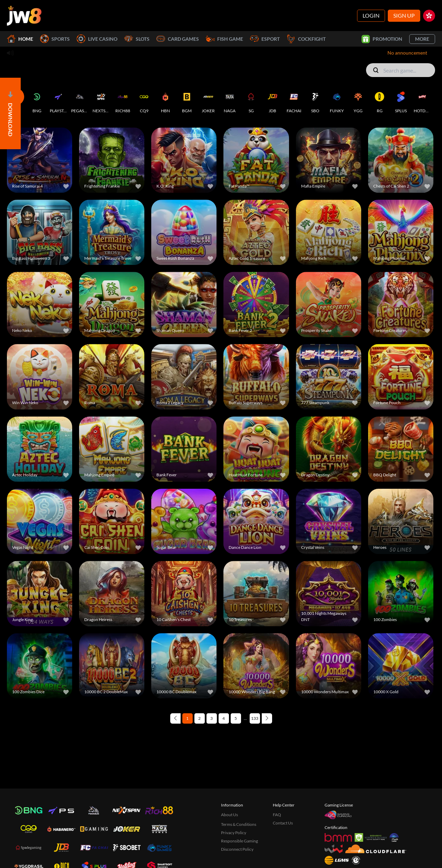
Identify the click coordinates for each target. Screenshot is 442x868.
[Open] (10, 113)
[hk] (429, 16)
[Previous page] (175, 718)
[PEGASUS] (80, 101)
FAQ (277, 815)
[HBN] (165, 101)
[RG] (379, 101)
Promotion (382, 39)
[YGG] (358, 101)
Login (371, 15)
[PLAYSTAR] (58, 101)
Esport (265, 39)
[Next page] (267, 718)
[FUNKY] (337, 101)
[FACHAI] (294, 101)
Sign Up (404, 15)
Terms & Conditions (239, 824)
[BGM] (187, 101)
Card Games (178, 39)
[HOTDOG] (422, 101)
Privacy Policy (234, 833)
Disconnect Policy (237, 849)
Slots (137, 39)
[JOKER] (208, 101)
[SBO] (315, 101)
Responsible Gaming (239, 841)
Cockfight (306, 39)
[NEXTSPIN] (101, 101)
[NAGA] (230, 101)
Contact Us (283, 823)
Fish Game (224, 39)
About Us (229, 815)
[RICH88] (123, 101)
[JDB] (272, 101)
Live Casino (97, 39)
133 (255, 718)
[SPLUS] (401, 101)
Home (20, 39)
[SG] (251, 101)
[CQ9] (144, 101)
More (422, 39)
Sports (55, 39)
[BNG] (37, 101)
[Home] (24, 16)
